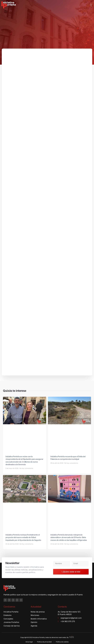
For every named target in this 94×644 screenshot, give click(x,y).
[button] (91, 5)
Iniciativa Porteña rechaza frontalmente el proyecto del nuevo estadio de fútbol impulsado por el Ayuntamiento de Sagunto (23, 538)
